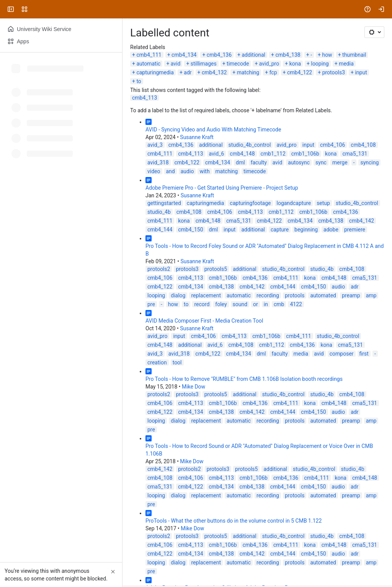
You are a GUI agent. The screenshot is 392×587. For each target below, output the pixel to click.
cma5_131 (355, 154)
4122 (296, 304)
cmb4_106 (332, 145)
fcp (273, 72)
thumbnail (354, 55)
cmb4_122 (300, 72)
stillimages (204, 64)
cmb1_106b (305, 154)
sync (321, 162)
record (202, 304)
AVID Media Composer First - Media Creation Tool (204, 321)
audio (187, 171)
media (346, 64)
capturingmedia (155, 72)
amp (371, 295)
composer (342, 354)
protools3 (334, 72)
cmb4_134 (184, 55)
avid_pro (269, 64)
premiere (355, 230)
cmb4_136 (219, 55)
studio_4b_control (250, 145)
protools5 (216, 269)
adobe (331, 230)
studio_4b (159, 212)
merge (340, 162)
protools (295, 295)
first (364, 354)
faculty (259, 162)
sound (240, 304)
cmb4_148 (242, 154)
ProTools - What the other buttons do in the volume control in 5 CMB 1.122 (234, 521)
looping (320, 64)
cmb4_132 (214, 72)
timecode (238, 64)
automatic (148, 64)
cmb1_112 (273, 154)
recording (268, 295)
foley (221, 304)
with (204, 171)
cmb (279, 304)
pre (151, 304)
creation (157, 362)
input (361, 72)
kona (295, 64)
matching (248, 72)
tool (177, 362)
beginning (306, 230)
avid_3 (155, 145)
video (154, 171)
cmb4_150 (190, 230)
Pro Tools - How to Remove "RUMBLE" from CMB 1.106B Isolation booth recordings (244, 379)
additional (253, 55)
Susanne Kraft (197, 137)
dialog (178, 295)
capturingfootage (250, 203)
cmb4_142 (362, 221)
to (139, 81)
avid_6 (217, 154)
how (327, 55)
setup (323, 203)
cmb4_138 (288, 55)
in (266, 304)
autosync (299, 162)
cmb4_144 (160, 230)
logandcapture (294, 203)
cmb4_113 (145, 98)
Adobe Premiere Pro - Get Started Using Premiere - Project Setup (222, 188)
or (256, 304)
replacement (206, 295)
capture (280, 230)
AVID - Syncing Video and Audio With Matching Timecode (213, 130)
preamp (351, 295)
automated (323, 295)
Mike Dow (194, 387)
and (171, 171)
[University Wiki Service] (35, 9)
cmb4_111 (149, 55)
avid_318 (158, 162)
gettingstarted (164, 203)
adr (188, 72)
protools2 (159, 269)
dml (240, 162)
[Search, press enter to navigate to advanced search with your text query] (194, 9)
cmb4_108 (363, 145)
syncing (369, 162)
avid (176, 64)
